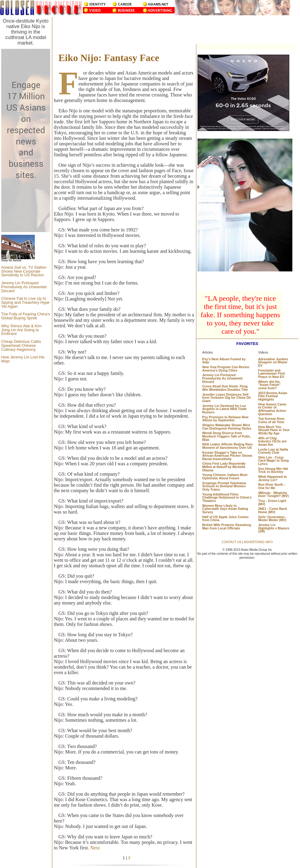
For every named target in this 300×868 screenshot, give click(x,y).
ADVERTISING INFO (258, 542)
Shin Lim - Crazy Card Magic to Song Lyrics (273, 461)
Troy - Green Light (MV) (272, 502)
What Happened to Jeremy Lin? (272, 478)
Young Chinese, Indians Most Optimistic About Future (225, 476)
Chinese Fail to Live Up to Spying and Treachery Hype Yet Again (25, 302)
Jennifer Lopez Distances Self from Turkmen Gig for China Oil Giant (226, 398)
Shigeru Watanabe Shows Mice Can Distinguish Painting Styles (227, 427)
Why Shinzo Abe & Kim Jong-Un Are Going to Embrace (21, 330)
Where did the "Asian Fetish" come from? (269, 385)
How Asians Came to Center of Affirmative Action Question (272, 409)
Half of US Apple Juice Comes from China (225, 519)
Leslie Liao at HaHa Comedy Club (273, 451)
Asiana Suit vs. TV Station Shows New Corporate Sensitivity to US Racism (24, 271)
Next (95, 848)
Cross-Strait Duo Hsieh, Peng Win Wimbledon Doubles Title (225, 388)
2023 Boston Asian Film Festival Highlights (273, 396)
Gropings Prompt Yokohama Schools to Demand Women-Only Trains (224, 486)
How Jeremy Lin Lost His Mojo (23, 359)
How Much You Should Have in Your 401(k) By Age (274, 430)
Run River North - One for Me (272, 486)
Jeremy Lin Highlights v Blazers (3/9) (274, 528)
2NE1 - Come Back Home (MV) (272, 510)
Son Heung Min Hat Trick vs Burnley (273, 470)
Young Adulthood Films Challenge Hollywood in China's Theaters (227, 498)
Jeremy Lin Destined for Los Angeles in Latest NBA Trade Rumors (224, 409)
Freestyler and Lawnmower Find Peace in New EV (271, 374)
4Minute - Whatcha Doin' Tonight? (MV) (273, 494)
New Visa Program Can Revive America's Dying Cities (226, 369)
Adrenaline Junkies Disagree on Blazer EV (273, 362)
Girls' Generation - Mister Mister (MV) (272, 519)
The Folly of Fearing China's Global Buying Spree (26, 316)
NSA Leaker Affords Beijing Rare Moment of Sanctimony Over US (227, 446)
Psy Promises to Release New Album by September (225, 419)
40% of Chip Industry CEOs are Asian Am (272, 441)
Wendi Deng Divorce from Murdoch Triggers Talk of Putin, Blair (226, 436)
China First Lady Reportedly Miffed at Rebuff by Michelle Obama (224, 467)
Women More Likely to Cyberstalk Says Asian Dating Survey (225, 509)
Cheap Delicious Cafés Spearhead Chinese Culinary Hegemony (21, 345)
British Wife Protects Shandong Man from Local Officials (227, 527)
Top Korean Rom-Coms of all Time (272, 420)
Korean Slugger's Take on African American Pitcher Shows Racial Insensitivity (227, 456)
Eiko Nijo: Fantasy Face (109, 58)
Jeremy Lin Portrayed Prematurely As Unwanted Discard (24, 287)
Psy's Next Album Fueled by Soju (224, 361)
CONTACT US (231, 542)
